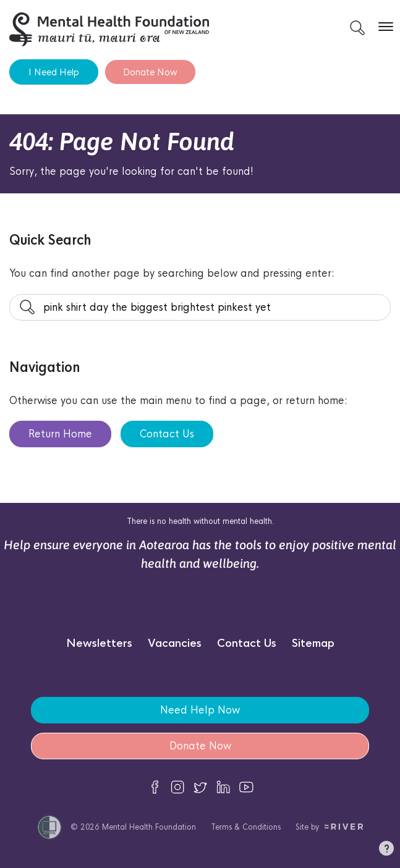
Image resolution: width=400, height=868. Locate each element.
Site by (329, 827)
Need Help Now (200, 710)
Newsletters (99, 643)
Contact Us (167, 434)
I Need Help (54, 72)
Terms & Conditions (246, 827)
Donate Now (150, 72)
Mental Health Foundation (149, 827)
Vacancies (175, 643)
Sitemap (313, 643)
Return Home (60, 434)
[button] (386, 851)
